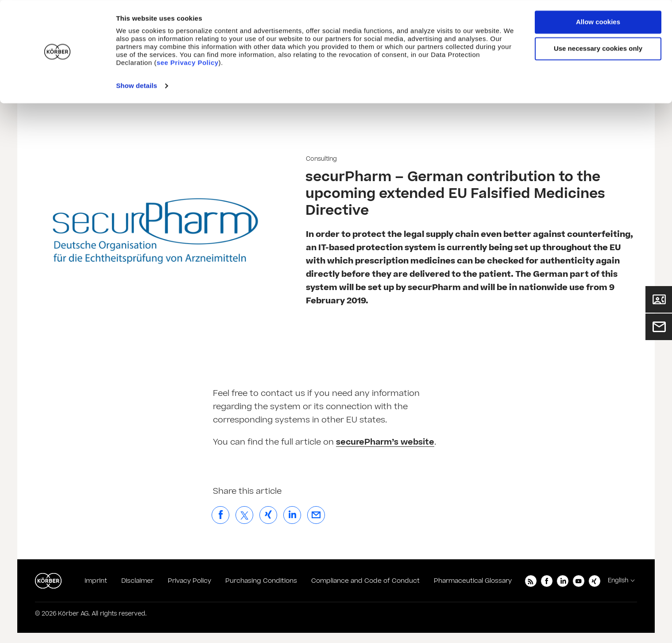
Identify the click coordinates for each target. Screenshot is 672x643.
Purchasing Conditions (261, 581)
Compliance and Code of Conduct (365, 581)
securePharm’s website (385, 442)
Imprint (96, 581)
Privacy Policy (189, 581)
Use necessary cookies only (598, 48)
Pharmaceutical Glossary (473, 581)
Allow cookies (598, 22)
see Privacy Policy (188, 63)
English (618, 581)
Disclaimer (137, 581)
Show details (137, 86)
